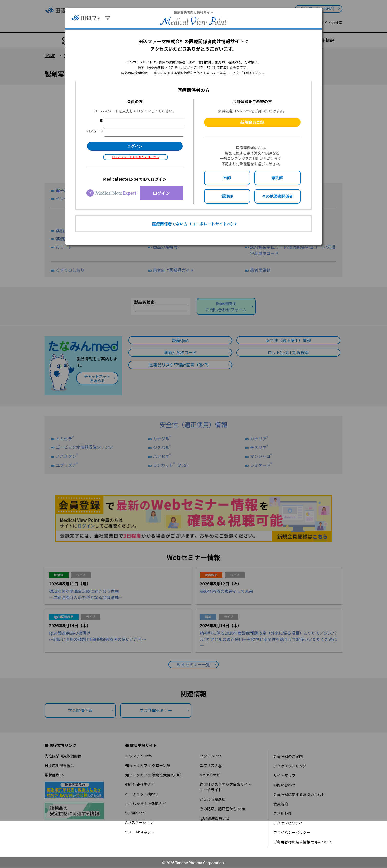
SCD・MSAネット (140, 832)
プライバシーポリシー (292, 832)
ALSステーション (139, 822)
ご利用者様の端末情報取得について (303, 842)
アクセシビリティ (288, 823)
